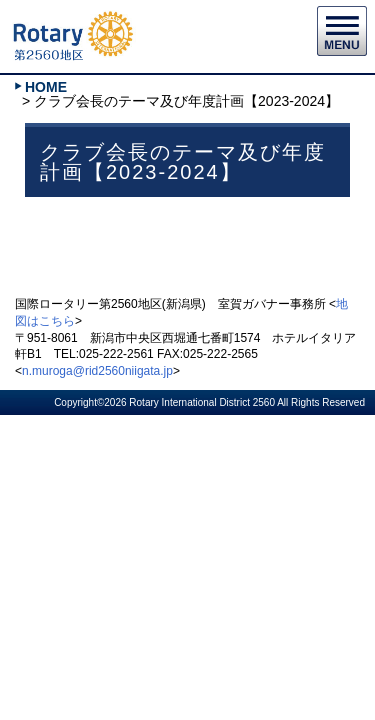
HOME (46, 87)
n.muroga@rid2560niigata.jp (97, 371)
